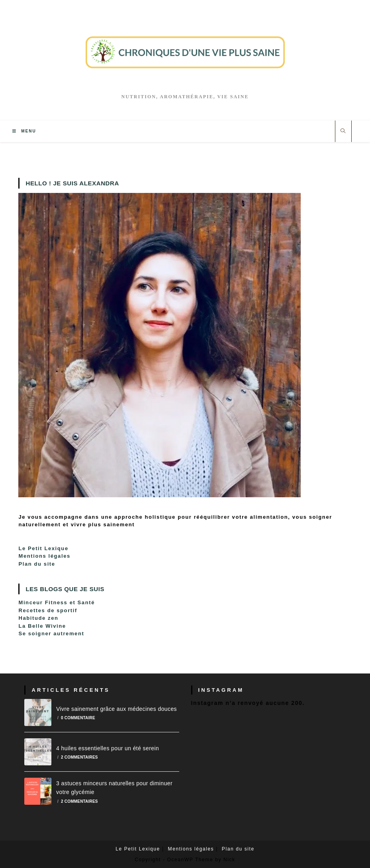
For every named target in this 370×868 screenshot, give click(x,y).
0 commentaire (78, 718)
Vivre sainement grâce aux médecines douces (116, 709)
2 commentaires (79, 757)
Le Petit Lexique (43, 548)
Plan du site (37, 564)
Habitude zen (38, 618)
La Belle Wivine (42, 626)
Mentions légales (44, 556)
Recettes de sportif (48, 610)
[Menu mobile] (24, 131)
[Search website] (343, 131)
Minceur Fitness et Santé (57, 602)
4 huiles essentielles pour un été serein (108, 748)
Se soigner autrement (51, 633)
